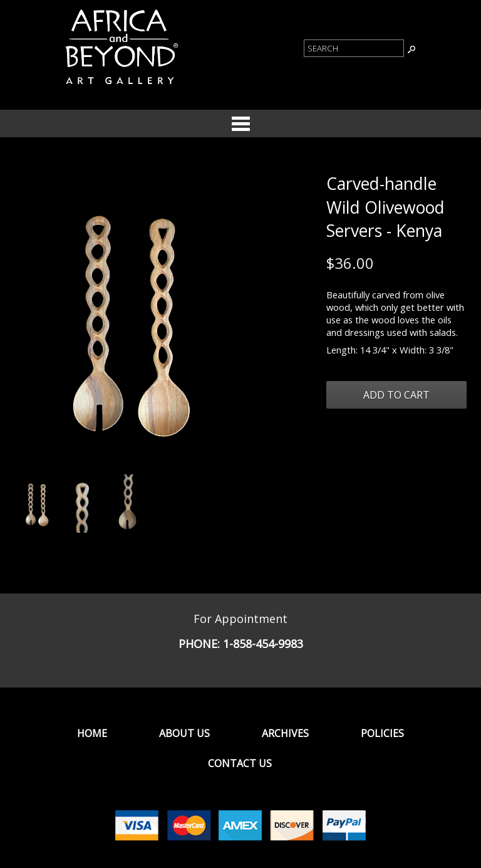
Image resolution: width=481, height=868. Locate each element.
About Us (184, 733)
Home (92, 733)
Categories (240, 123)
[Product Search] (354, 48)
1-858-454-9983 (263, 644)
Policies (382, 733)
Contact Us (240, 763)
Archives (285, 733)
